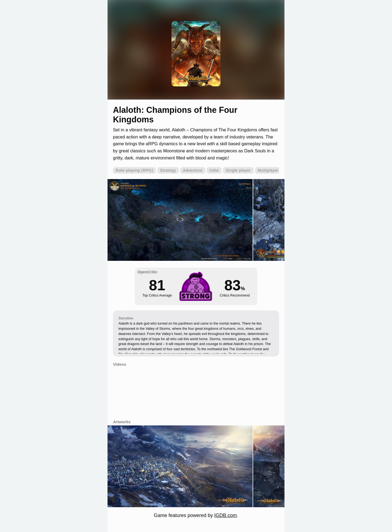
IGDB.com (226, 515)
